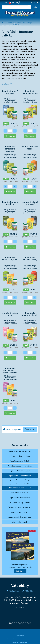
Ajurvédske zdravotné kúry (20, 484)
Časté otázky (30, 429)
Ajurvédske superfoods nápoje (20, 466)
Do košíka (11, 136)
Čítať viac (7, 84)
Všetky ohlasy (13, 591)
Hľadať (35, 7)
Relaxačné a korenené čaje (20, 456)
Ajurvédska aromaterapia (20, 498)
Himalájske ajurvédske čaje (20, 451)
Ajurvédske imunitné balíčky (11, 25)
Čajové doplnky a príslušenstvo (20, 507)
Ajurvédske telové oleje (20, 493)
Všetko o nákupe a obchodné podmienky (20, 639)
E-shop (9, 23)
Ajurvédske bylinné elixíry (20, 461)
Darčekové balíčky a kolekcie (20, 503)
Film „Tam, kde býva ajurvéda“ (20, 517)
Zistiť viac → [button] (20, 571)
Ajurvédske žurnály (20, 522)
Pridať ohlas (28, 591)
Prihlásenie (20, 636)
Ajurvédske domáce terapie (23, 23)
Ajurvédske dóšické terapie (20, 480)
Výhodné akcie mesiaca (20, 512)
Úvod (3, 23)
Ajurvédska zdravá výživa (20, 471)
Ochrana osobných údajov (20, 642)
